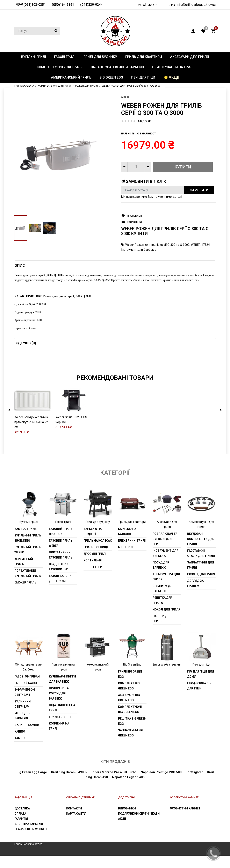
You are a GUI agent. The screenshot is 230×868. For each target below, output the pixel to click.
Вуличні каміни (27, 725)
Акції (122, 819)
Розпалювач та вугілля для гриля (165, 539)
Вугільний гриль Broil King (28, 538)
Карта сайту (76, 814)
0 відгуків (145, 121)
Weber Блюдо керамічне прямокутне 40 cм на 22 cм (32, 422)
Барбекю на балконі (127, 531)
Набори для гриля (162, 619)
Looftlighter (194, 772)
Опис (20, 265)
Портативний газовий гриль (61, 555)
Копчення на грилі (59, 726)
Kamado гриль (26, 529)
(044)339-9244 (91, 5)
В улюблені (135, 216)
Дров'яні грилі (95, 554)
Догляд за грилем (195, 583)
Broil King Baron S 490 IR (69, 772)
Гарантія (21, 819)
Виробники (127, 808)
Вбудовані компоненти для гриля (201, 539)
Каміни (20, 738)
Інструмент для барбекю (139, 250)
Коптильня (93, 560)
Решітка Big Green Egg (132, 721)
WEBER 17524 (200, 245)
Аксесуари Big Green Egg (129, 698)
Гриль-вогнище (96, 547)
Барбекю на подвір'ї (93, 531)
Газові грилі (63, 522)
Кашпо (20, 732)
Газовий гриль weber (61, 543)
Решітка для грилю (163, 600)
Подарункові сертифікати (139, 814)
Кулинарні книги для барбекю (62, 679)
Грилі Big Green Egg (130, 674)
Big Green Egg (132, 665)
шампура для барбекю (163, 589)
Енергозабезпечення (167, 665)
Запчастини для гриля (201, 565)
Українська (146, 5)
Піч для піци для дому (201, 674)
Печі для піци (202, 665)
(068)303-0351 (34, 5)
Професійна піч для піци (199, 686)
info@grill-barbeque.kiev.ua (196, 5)
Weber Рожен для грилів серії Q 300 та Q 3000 (157, 245)
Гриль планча (60, 717)
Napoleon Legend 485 (128, 777)
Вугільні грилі (29, 522)
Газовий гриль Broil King (61, 531)
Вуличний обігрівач (23, 704)
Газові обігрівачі (27, 676)
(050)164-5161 (63, 5)
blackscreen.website (31, 829)
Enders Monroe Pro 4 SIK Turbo (114, 772)
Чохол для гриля (166, 609)
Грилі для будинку (98, 522)
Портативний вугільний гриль (28, 573)
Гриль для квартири (132, 522)
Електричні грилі (132, 541)
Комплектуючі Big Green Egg (130, 709)
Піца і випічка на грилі (62, 708)
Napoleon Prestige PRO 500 (161, 772)
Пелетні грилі (94, 567)
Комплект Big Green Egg (129, 686)
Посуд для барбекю (161, 565)
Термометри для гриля (166, 577)
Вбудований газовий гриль (61, 567)
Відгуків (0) (25, 343)
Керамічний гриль (24, 562)
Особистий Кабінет (185, 808)
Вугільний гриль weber (28, 550)
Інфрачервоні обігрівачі (25, 692)
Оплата (20, 814)
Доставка (22, 808)
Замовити (199, 190)
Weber (125, 98)
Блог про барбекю (29, 824)
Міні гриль (126, 547)
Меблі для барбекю (22, 716)
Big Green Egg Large (32, 772)
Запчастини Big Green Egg (131, 733)
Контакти (74, 808)
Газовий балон (26, 683)
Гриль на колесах (98, 541)
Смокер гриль (25, 582)
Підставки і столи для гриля (201, 553)
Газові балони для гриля (60, 578)
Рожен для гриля (201, 574)
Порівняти (135, 222)
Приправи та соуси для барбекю (59, 693)
